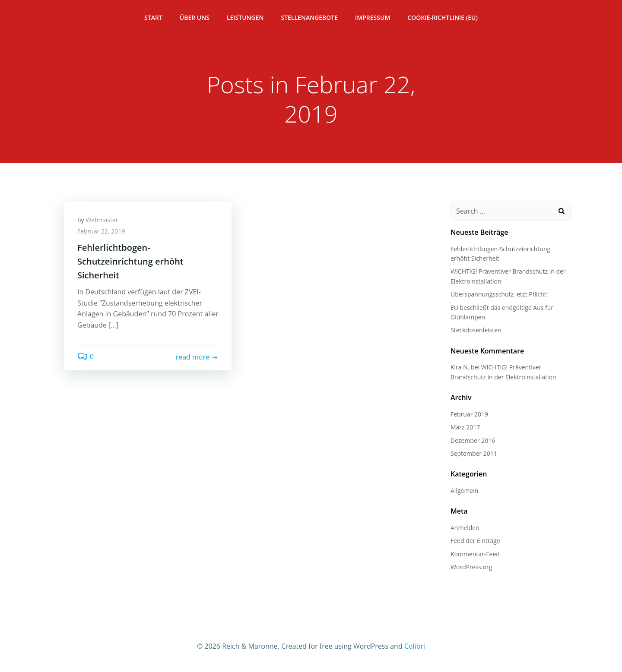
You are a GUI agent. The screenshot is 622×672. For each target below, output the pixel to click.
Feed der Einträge (475, 541)
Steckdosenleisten (476, 330)
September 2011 (474, 453)
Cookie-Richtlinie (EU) (443, 17)
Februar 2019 (469, 414)
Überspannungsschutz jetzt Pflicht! (499, 294)
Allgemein (464, 491)
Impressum (373, 17)
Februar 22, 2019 (101, 231)
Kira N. (460, 367)
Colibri (415, 646)
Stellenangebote (309, 17)
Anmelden (465, 528)
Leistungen (245, 17)
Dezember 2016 (473, 440)
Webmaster (102, 220)
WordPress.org (471, 567)
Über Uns (195, 17)
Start (153, 17)
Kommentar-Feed (475, 554)
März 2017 (465, 427)
